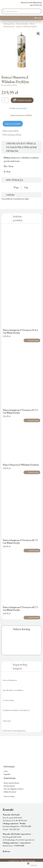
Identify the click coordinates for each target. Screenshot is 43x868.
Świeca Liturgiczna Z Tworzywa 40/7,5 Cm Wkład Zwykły (20, 541)
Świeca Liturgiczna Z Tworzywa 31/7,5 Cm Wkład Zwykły (20, 411)
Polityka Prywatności (10, 792)
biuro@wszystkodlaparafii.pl (29, 2)
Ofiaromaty (7, 721)
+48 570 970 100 (34, 5)
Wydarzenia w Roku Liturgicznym (14, 731)
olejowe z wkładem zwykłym (27, 26)
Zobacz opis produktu (11, 131)
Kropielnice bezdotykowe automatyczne (16, 710)
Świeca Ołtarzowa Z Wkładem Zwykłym (21, 465)
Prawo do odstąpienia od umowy (14, 789)
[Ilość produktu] (5, 100)
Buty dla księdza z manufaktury (13, 690)
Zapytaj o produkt (13, 124)
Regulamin (7, 774)
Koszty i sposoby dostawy (11, 783)
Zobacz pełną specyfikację (13, 135)
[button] (38, 34)
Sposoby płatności (9, 786)
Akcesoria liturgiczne (10, 680)
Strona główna (9, 24)
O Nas (6, 771)
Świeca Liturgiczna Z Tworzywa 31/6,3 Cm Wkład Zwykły (20, 331)
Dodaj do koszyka (24, 100)
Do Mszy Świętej (8, 700)
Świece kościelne (22, 24)
